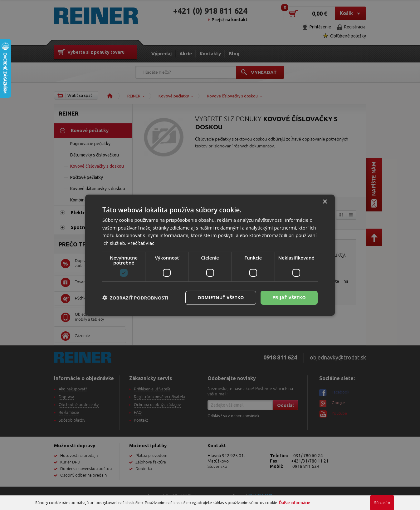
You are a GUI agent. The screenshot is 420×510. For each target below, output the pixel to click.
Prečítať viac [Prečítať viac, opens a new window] (141, 243)
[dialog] (210, 255)
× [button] (325, 202)
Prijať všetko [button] (289, 297)
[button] (135, 298)
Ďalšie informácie (295, 503)
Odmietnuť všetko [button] (221, 297)
